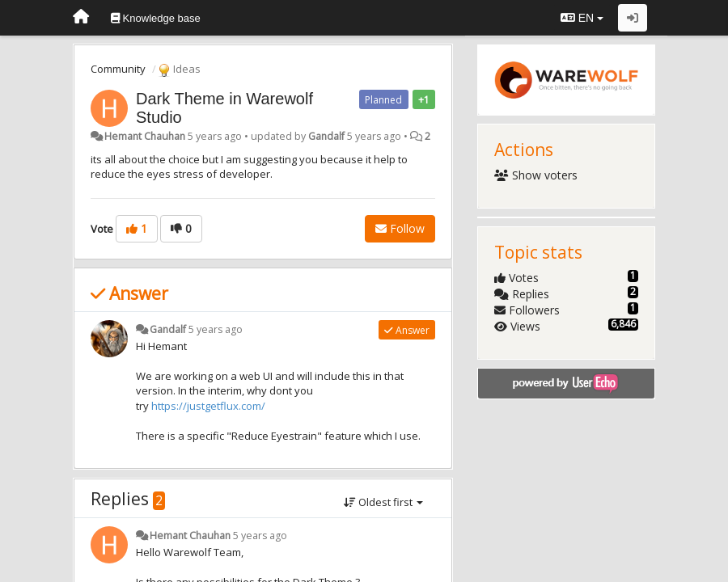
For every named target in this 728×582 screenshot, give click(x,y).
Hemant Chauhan (145, 136)
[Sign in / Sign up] (633, 18)
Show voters (536, 175)
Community (118, 69)
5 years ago (216, 329)
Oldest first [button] (383, 502)
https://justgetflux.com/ (208, 406)
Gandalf (326, 136)
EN (582, 18)
